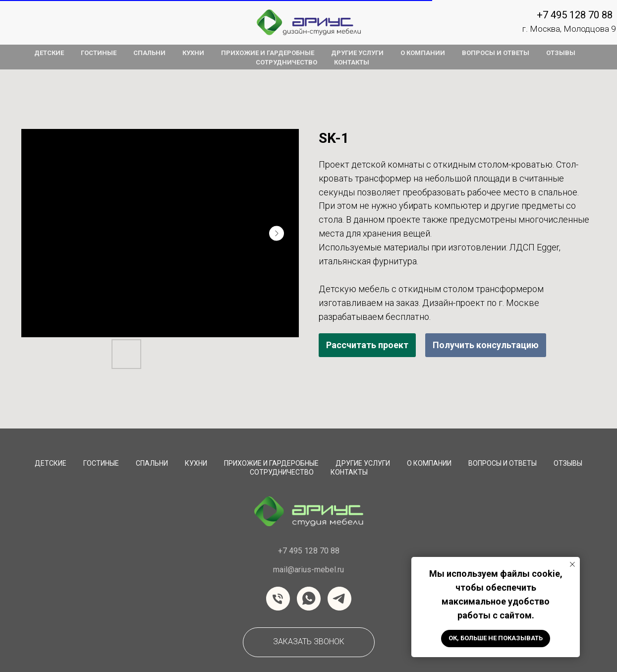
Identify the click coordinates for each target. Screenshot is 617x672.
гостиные (99, 53)
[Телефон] (278, 599)
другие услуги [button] (357, 53)
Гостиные (101, 463)
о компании (423, 53)
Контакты (349, 472)
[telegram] (339, 599)
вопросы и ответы (496, 53)
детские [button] (49, 53)
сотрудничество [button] (286, 62)
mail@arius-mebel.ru (308, 570)
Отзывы (568, 463)
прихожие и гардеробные (268, 53)
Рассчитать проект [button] (367, 345)
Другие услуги (363, 463)
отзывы (561, 53)
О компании (429, 463)
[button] (309, 642)
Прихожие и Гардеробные (271, 463)
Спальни (152, 463)
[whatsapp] (309, 599)
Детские (51, 463)
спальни (149, 53)
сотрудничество (282, 472)
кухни (193, 53)
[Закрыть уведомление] (572, 564)
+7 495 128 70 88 (575, 15)
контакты (352, 62)
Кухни (196, 463)
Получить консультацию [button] (486, 345)
